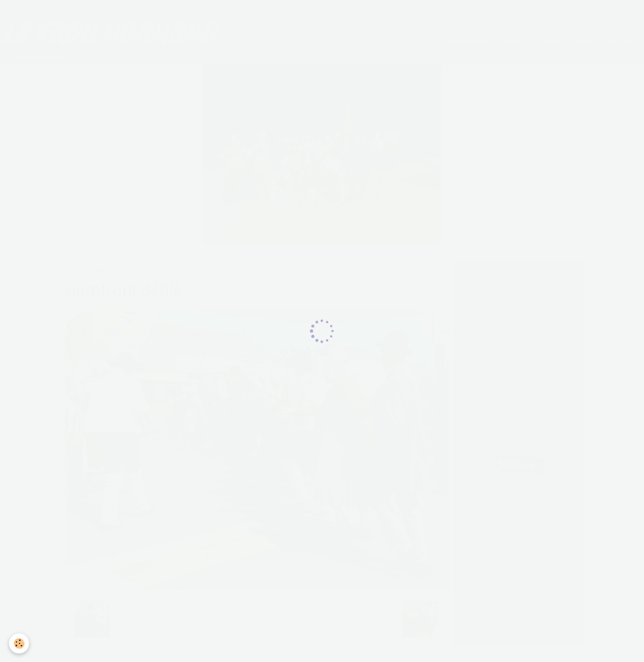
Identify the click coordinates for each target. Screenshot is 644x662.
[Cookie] (19, 643)
